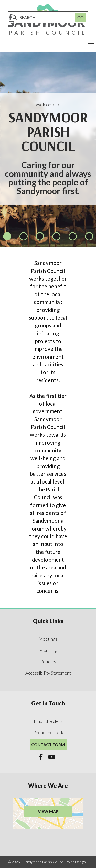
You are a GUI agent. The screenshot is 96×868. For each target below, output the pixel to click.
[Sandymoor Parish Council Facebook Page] (11, 18)
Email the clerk (48, 721)
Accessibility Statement (48, 673)
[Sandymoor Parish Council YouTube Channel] (11, 24)
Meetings (48, 639)
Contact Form (48, 744)
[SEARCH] (44, 17)
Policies (48, 662)
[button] (48, 46)
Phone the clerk (48, 733)
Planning (48, 650)
